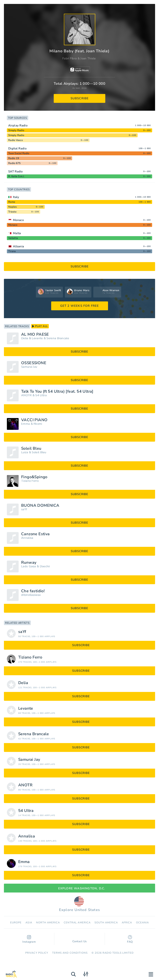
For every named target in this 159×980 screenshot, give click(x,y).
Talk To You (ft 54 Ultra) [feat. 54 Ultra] (57, 391)
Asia (29, 923)
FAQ (130, 939)
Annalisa (27, 538)
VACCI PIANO (34, 420)
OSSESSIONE (34, 363)
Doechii (45, 566)
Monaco (18, 220)
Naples (13, 207)
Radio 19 (14, 158)
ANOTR (26, 395)
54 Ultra (41, 395)
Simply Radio (16, 130)
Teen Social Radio (19, 153)
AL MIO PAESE (35, 334)
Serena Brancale (58, 338)
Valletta (13, 238)
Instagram (29, 939)
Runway (29, 563)
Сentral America (77, 923)
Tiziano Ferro (30, 481)
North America (48, 923)
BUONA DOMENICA (40, 506)
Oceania (142, 923)
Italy (16, 197)
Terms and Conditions (70, 953)
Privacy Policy (37, 953)
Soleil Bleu (31, 449)
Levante (37, 338)
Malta (17, 233)
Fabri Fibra (70, 58)
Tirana (12, 251)
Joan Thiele (88, 58)
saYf (24, 509)
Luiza (25, 452)
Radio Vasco (15, 140)
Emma (25, 424)
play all (40, 326)
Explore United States (79, 904)
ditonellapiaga (31, 595)
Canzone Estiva (35, 534)
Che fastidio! (33, 591)
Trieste (12, 212)
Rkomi (38, 424)
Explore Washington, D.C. (80, 888)
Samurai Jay (29, 367)
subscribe (80, 98)
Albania (18, 246)
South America (106, 923)
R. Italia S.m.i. (16, 176)
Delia (25, 338)
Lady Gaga (29, 566)
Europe (16, 923)
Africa (127, 923)
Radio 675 (14, 163)
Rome (12, 202)
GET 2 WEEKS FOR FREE (80, 306)
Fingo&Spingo (34, 477)
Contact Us (80, 939)
